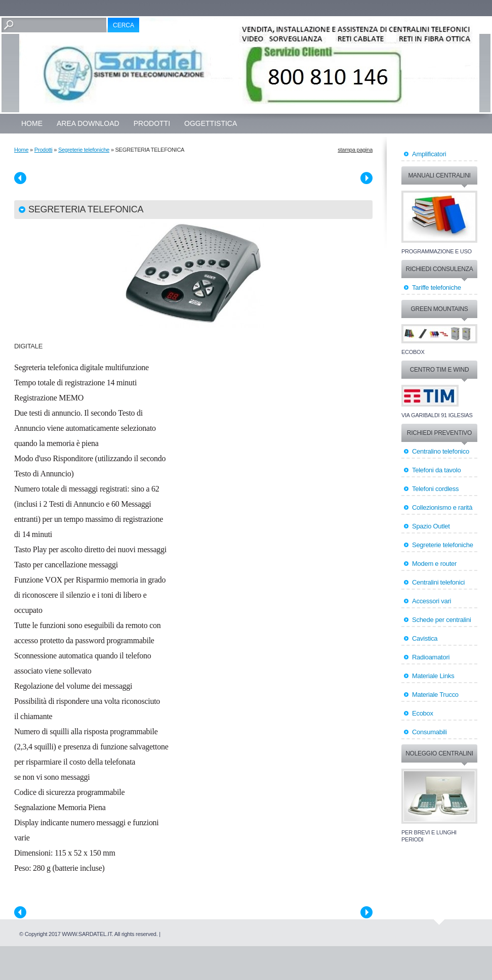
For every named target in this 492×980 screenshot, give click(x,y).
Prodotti (152, 123)
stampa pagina (355, 150)
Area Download (88, 123)
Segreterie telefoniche (84, 150)
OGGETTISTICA (211, 123)
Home (32, 123)
